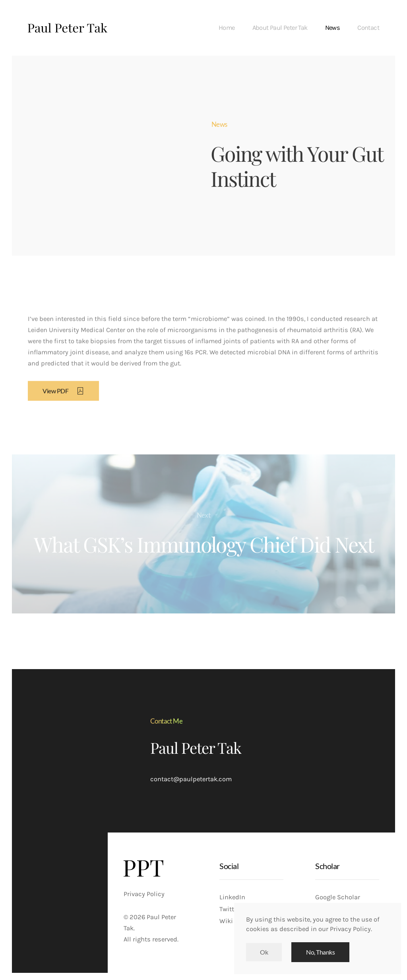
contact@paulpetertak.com (191, 779)
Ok (264, 952)
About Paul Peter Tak (280, 28)
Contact (368, 28)
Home (227, 28)
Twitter (230, 909)
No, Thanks (320, 952)
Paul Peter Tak (196, 748)
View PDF (63, 395)
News (333, 28)
